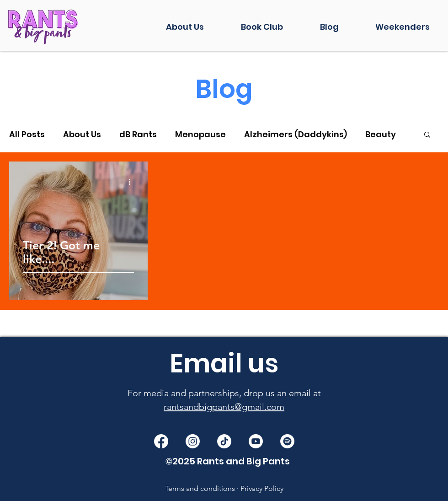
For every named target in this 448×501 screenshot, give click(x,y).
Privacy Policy (262, 488)
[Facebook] (161, 441)
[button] (427, 135)
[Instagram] (193, 441)
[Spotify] (287, 441)
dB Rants (138, 134)
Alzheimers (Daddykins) (296, 134)
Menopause (200, 134)
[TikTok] (224, 441)
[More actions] (133, 182)
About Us (82, 134)
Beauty (381, 134)
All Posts (27, 134)
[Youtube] (256, 441)
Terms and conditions (200, 488)
